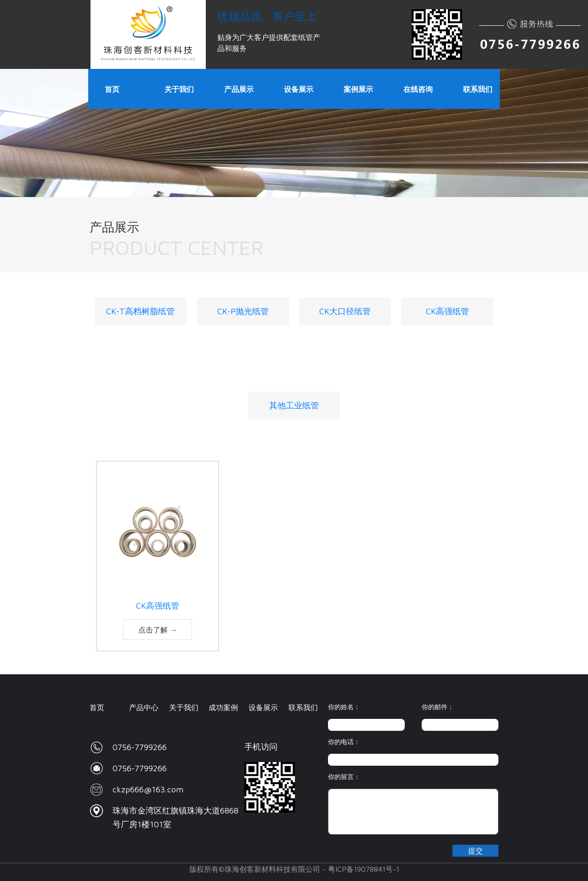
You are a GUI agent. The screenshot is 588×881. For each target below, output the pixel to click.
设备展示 (263, 707)
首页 (97, 707)
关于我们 (184, 707)
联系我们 (303, 707)
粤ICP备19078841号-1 (364, 869)
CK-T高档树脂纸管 (140, 311)
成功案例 (223, 707)
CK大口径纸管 (345, 311)
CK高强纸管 (447, 311)
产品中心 (144, 707)
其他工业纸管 (294, 405)
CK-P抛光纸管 (243, 311)
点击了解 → (158, 630)
